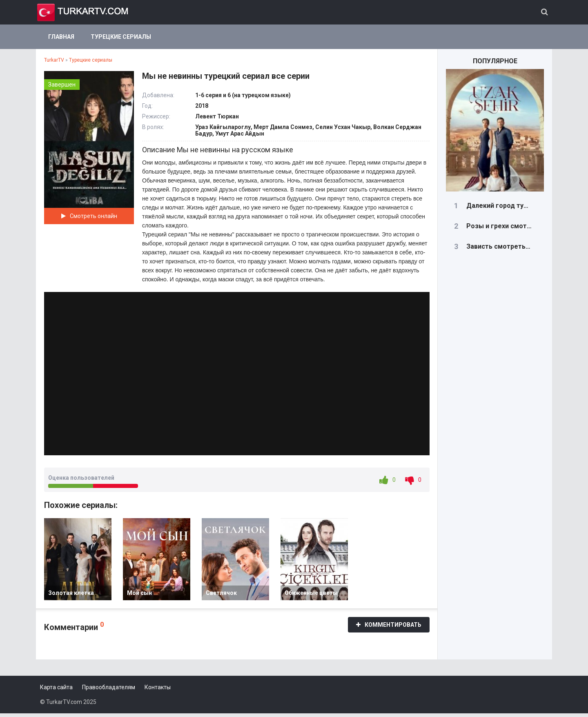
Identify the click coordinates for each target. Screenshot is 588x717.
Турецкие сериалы (121, 37)
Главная (61, 37)
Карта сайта (56, 691)
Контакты (158, 691)
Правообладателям (109, 691)
